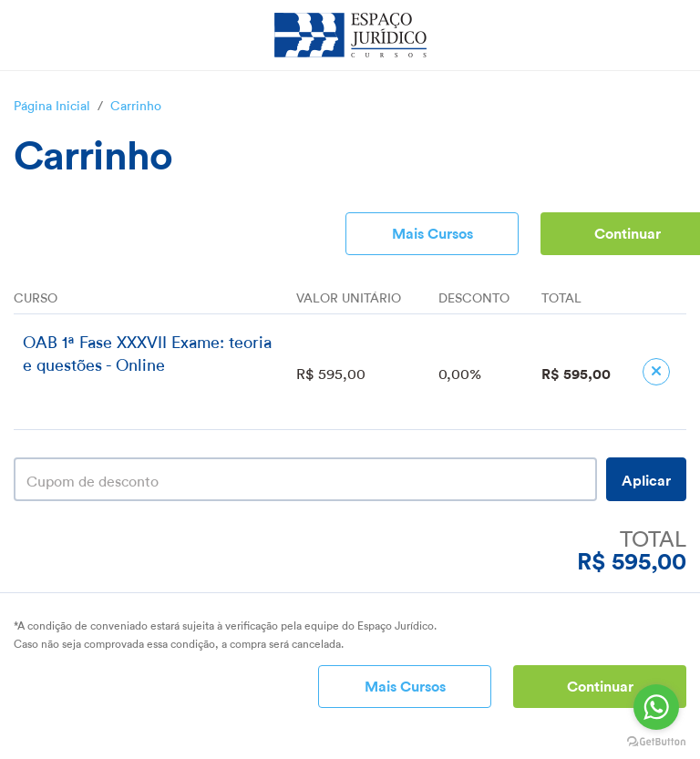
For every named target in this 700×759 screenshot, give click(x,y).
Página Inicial (52, 104)
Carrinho (136, 104)
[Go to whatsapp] (656, 707)
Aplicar (646, 479)
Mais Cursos (432, 232)
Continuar (600, 685)
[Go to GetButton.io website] (656, 741)
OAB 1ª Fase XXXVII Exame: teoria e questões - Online (147, 351)
